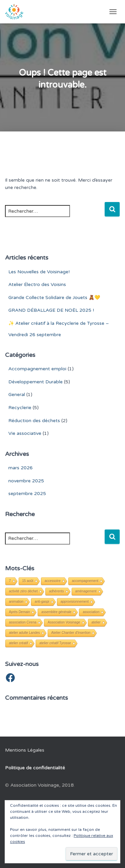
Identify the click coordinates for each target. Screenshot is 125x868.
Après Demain (19, 612)
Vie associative (25, 433)
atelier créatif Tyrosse (55, 643)
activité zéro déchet (23, 591)
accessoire (53, 581)
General (17, 395)
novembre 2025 (26, 481)
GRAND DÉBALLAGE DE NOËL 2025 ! (51, 310)
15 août (28, 581)
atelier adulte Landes (24, 633)
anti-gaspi (42, 602)
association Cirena (23, 622)
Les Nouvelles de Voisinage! (39, 272)
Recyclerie (20, 408)
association (91, 612)
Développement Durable (35, 382)
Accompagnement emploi (37, 369)
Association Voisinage (64, 622)
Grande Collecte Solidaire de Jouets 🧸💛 (54, 298)
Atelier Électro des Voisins (37, 284)
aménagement (86, 591)
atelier (96, 622)
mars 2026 (20, 468)
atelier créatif (18, 643)
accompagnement (85, 581)
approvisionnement (75, 602)
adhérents (56, 591)
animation (16, 602)
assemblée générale (56, 612)
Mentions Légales (25, 750)
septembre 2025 (27, 494)
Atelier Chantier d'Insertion (71, 633)
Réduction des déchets (34, 421)
